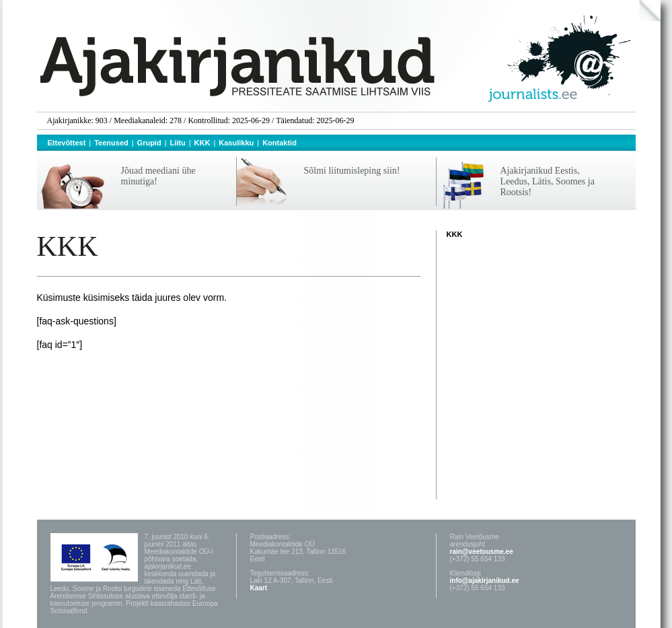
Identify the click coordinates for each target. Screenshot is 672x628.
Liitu (178, 143)
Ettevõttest (67, 143)
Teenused (111, 143)
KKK (202, 143)
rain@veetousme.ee (482, 552)
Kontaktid (279, 143)
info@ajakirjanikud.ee (485, 581)
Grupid (149, 143)
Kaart (259, 588)
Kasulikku (236, 143)
